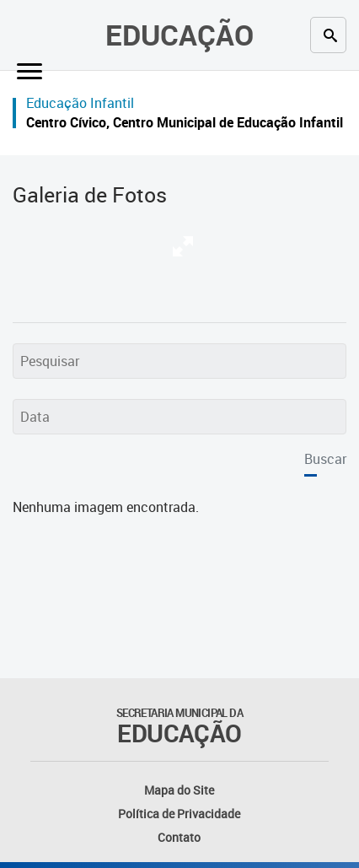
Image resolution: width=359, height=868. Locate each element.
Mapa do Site (179, 790)
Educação (179, 35)
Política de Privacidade (179, 814)
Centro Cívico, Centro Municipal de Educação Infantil (185, 122)
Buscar (325, 459)
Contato (179, 837)
